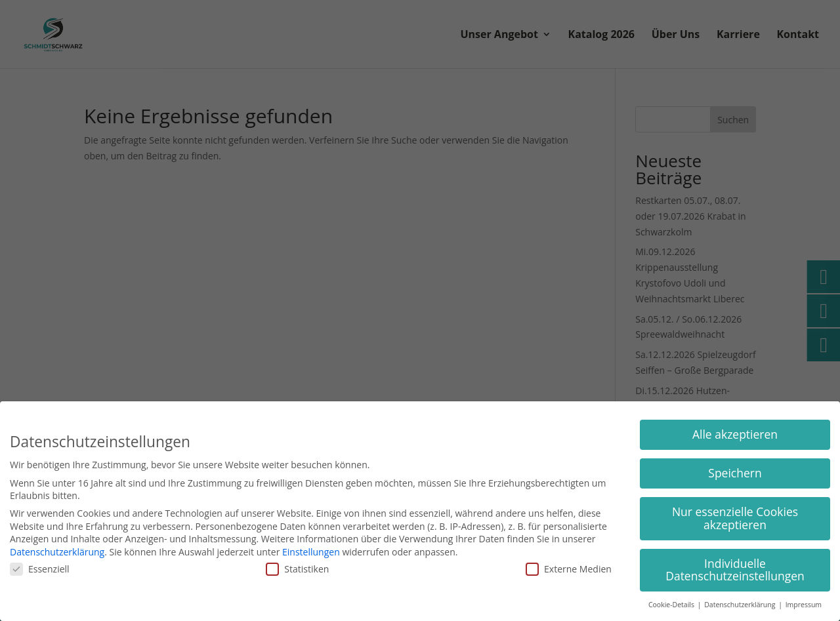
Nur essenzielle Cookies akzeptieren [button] (735, 518)
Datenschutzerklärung (57, 552)
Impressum (804, 605)
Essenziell (40, 569)
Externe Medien (569, 569)
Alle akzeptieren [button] (735, 434)
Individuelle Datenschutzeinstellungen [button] (735, 570)
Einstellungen (311, 552)
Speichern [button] (735, 473)
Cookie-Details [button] (672, 605)
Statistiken (297, 569)
